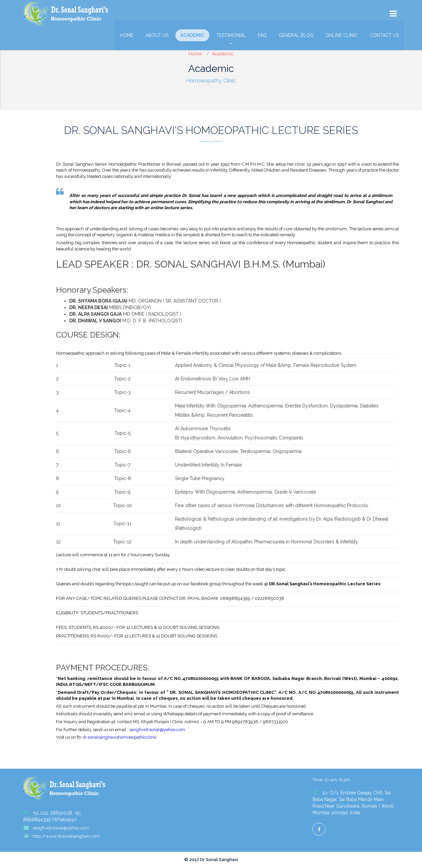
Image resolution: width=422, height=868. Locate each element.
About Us (157, 35)
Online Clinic (342, 35)
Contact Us (384, 35)
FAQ (262, 35)
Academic (192, 35)
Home (127, 35)
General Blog (296, 35)
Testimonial (231, 37)
